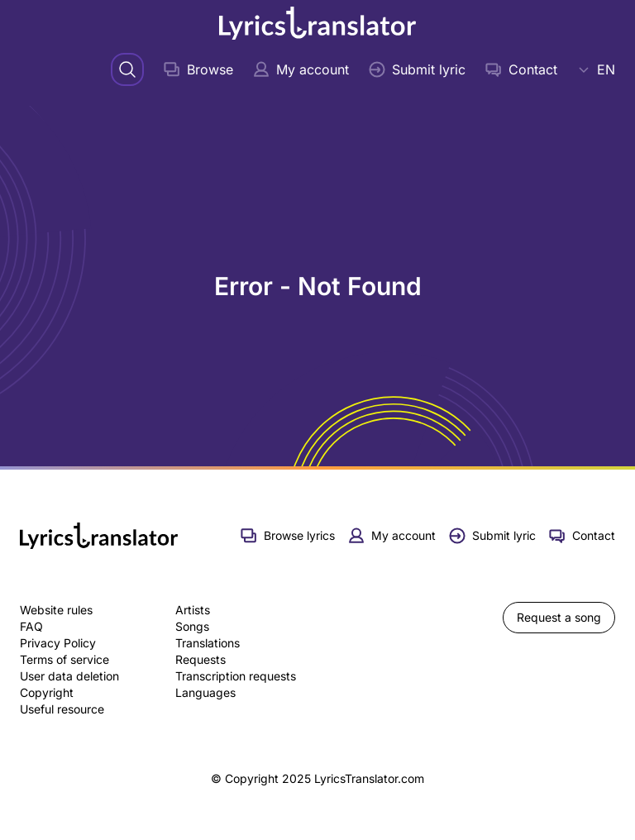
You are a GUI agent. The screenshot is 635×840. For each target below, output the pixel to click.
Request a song (559, 617)
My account (301, 69)
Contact (521, 69)
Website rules (56, 610)
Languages (205, 692)
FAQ (31, 626)
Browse (198, 69)
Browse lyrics (288, 536)
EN (596, 69)
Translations (208, 643)
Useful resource (62, 709)
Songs (192, 626)
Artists (193, 610)
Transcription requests (236, 676)
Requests (201, 659)
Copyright (47, 692)
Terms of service (64, 659)
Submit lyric (417, 69)
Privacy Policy (58, 643)
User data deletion (69, 676)
